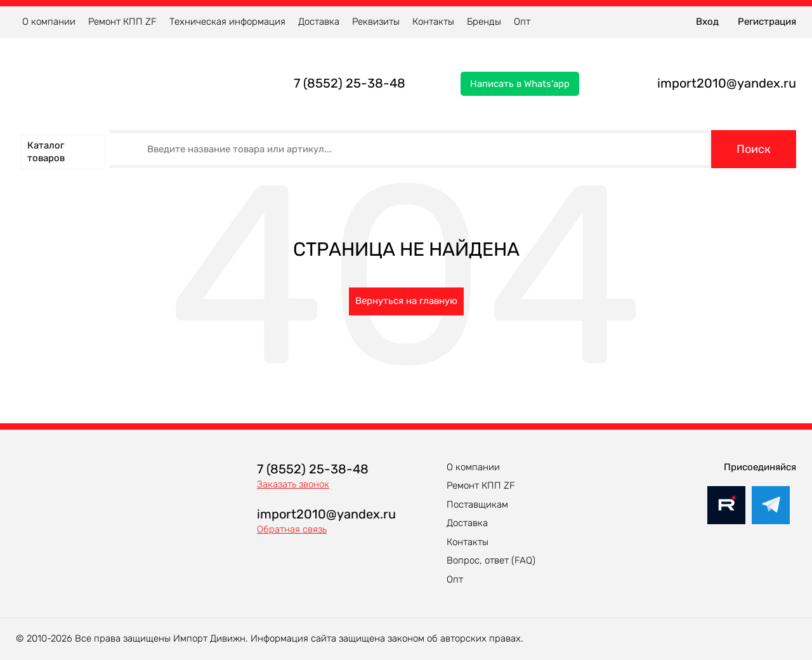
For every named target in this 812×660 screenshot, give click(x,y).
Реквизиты (376, 22)
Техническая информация (227, 22)
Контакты (433, 22)
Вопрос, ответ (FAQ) (491, 560)
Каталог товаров (46, 152)
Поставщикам (477, 505)
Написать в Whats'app (520, 84)
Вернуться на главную (406, 301)
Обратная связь (292, 529)
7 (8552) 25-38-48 (350, 83)
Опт (522, 22)
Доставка (319, 22)
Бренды (484, 22)
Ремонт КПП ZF (122, 22)
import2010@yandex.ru (727, 83)
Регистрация (767, 22)
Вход (707, 22)
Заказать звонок (293, 484)
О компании (49, 22)
